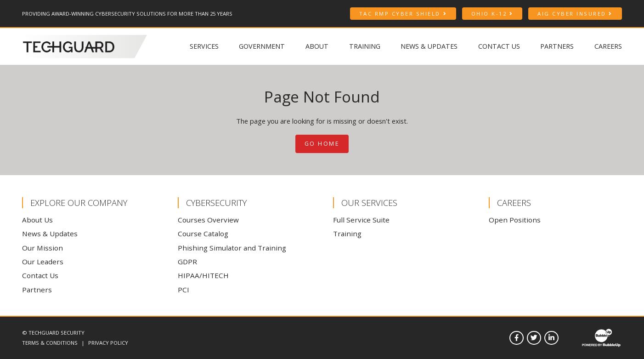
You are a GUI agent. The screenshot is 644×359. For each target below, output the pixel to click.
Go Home (322, 144)
